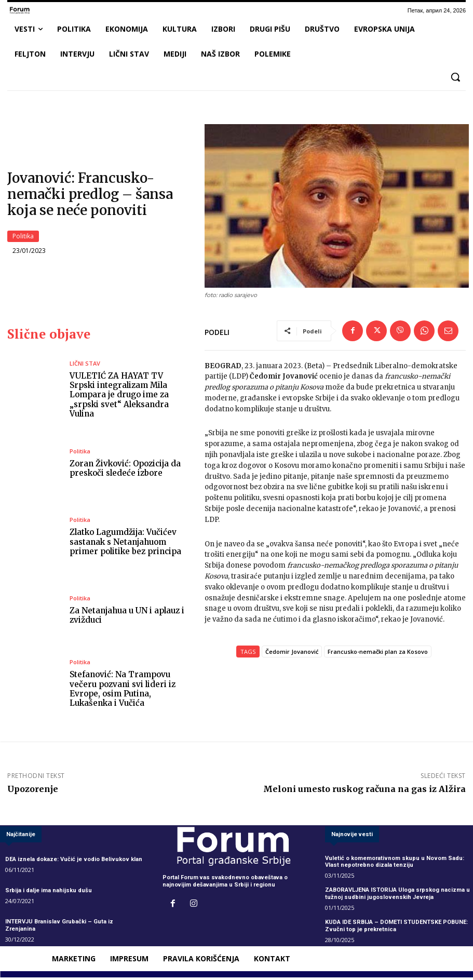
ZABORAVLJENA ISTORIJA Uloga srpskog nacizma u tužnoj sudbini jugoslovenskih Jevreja (397, 896)
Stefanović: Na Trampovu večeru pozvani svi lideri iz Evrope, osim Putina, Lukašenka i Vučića (123, 692)
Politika (23, 237)
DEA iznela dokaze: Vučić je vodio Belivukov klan (73, 862)
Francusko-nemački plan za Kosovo (378, 654)
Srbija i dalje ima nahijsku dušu (49, 893)
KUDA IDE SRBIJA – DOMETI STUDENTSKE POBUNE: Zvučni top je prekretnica (396, 928)
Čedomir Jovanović (292, 654)
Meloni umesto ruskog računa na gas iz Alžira (364, 791)
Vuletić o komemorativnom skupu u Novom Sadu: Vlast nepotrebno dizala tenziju (394, 864)
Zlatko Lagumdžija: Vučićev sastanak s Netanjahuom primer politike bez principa (125, 545)
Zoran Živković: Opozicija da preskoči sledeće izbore (125, 471)
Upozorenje (33, 791)
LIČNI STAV (85, 366)
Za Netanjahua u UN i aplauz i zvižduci (126, 618)
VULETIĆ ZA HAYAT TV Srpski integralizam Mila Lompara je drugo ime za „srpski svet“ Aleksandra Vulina (119, 398)
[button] (455, 77)
